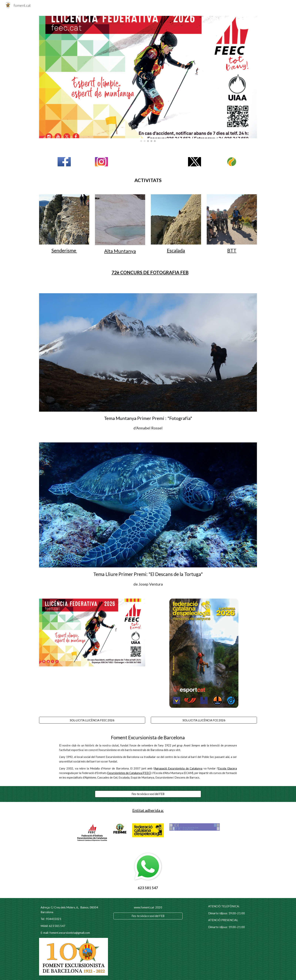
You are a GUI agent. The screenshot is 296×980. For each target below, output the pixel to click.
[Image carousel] (148, 79)
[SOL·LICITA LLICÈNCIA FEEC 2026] (92, 720)
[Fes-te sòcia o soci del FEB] (148, 794)
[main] (148, 180)
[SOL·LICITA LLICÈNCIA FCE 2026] (204, 720)
